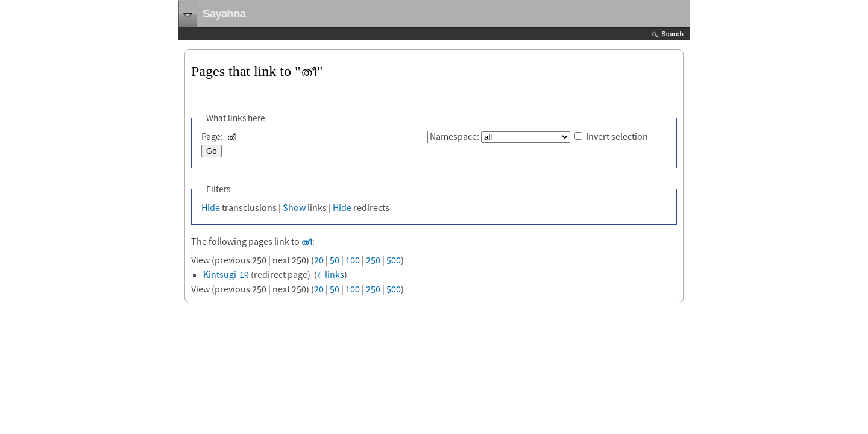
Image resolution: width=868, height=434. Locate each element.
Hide (211, 207)
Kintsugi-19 (226, 274)
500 (394, 260)
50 (335, 260)
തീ (307, 241)
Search (672, 34)
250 (373, 260)
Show (294, 207)
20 (319, 260)
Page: (212, 136)
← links (331, 274)
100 (353, 260)
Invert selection (617, 136)
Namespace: (454, 136)
